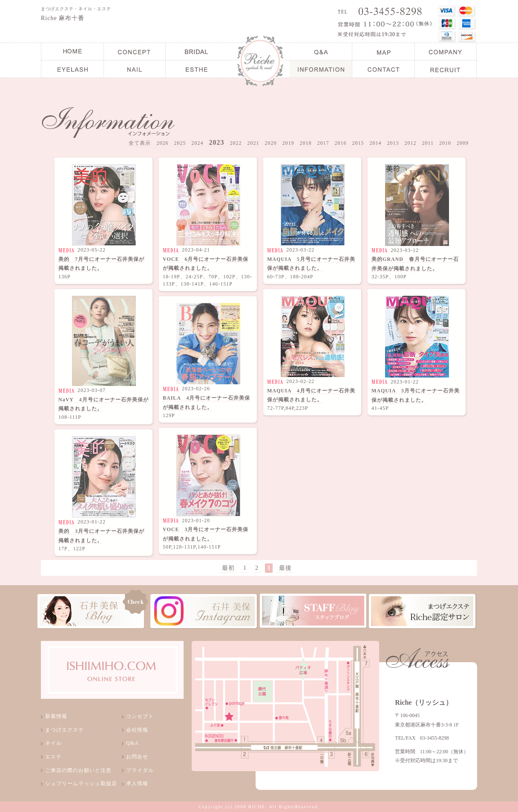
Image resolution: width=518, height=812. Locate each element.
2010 (445, 143)
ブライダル (140, 770)
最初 (228, 568)
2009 (463, 143)
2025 (180, 143)
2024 (197, 143)
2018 (305, 143)
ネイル (53, 743)
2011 (428, 143)
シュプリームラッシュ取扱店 (81, 783)
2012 (410, 143)
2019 (288, 143)
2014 (375, 143)
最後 (285, 568)
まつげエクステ (65, 730)
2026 (162, 143)
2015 (358, 143)
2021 (253, 143)
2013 (393, 143)
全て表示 (140, 143)
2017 (323, 143)
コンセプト (140, 716)
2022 (236, 143)
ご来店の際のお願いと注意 (78, 770)
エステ (53, 757)
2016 (340, 143)
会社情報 (137, 730)
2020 (271, 143)
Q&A (132, 743)
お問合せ (137, 757)
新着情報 (56, 716)
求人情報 (137, 783)
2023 (216, 142)
